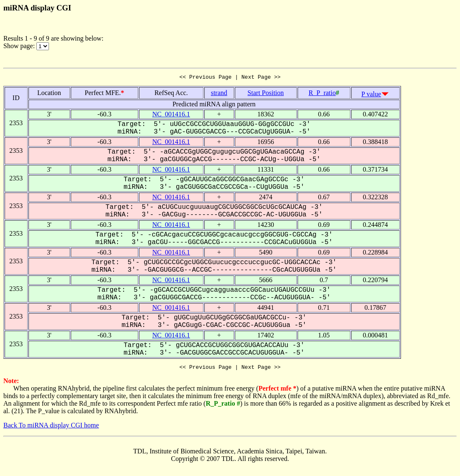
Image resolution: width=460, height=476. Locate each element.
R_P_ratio (322, 94)
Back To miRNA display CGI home (51, 428)
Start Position (266, 94)
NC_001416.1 (171, 115)
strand (219, 94)
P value (371, 95)
